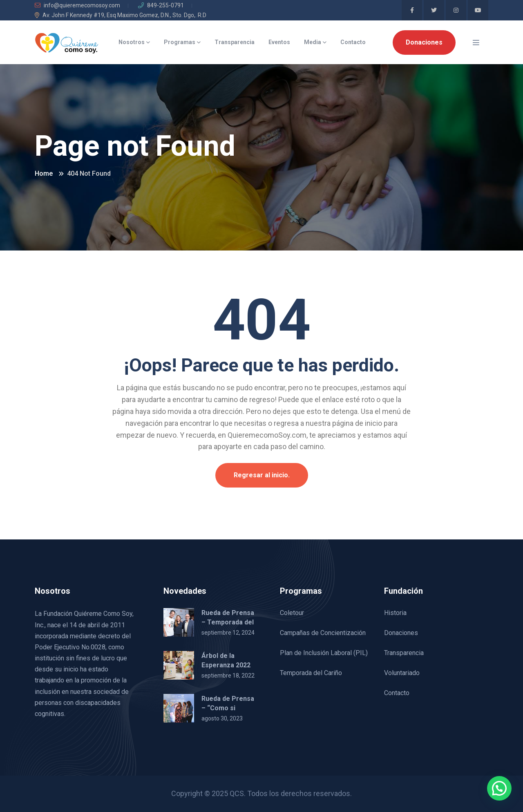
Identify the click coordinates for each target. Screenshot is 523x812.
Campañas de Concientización (323, 633)
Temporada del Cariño (311, 673)
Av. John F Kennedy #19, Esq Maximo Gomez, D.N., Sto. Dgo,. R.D (121, 15)
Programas (180, 42)
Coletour (292, 613)
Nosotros (132, 42)
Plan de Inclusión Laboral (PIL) (324, 653)
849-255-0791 (161, 5)
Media (313, 42)
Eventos (279, 42)
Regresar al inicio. (262, 475)
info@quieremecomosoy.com (77, 5)
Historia (395, 613)
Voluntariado (402, 673)
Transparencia (235, 42)
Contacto (353, 42)
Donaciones (424, 42)
